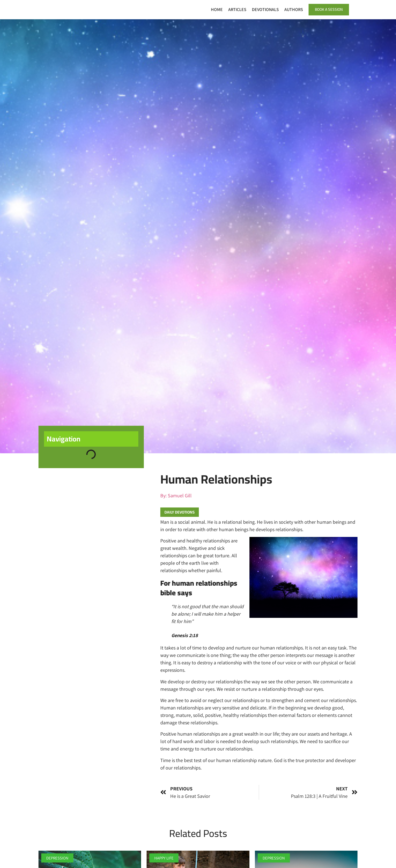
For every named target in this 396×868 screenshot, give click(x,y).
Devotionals (264, 9)
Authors (292, 9)
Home (215, 9)
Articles (236, 9)
